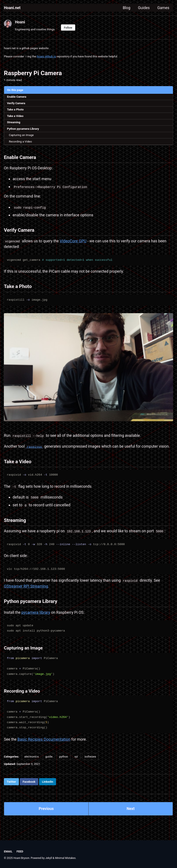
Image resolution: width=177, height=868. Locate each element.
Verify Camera (17, 104)
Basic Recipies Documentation (44, 752)
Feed (20, 851)
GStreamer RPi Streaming (26, 598)
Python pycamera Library (24, 130)
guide (49, 769)
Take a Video (16, 117)
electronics (31, 769)
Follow (69, 28)
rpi (76, 769)
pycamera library (36, 625)
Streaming (14, 123)
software (90, 769)
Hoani (20, 22)
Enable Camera (17, 97)
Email (8, 851)
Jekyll (49, 858)
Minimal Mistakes (66, 858)
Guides (143, 8)
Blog (125, 8)
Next (131, 822)
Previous (46, 822)
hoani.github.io (47, 57)
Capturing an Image (22, 136)
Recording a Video (21, 143)
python (64, 769)
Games (163, 8)
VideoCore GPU (75, 244)
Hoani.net (12, 8)
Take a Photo (16, 110)
